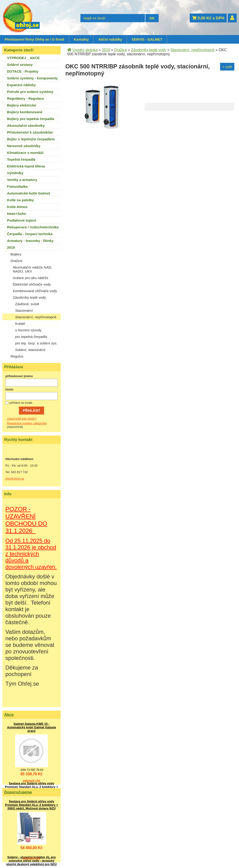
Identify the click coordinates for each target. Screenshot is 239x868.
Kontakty (81, 39)
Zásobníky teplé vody (29, 297)
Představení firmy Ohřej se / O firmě (34, 39)
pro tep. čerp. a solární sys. (36, 343)
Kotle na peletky (20, 200)
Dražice (16, 261)
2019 (11, 247)
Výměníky (15, 173)
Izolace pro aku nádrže (31, 278)
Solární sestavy (20, 65)
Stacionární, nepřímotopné (36, 317)
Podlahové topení (22, 220)
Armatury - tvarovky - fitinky (30, 241)
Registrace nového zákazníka (27, 423)
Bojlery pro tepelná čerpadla (31, 119)
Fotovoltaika (17, 186)
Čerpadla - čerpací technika (30, 234)
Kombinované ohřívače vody (35, 291)
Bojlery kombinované (25, 112)
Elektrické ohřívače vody (32, 284)
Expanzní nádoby (21, 85)
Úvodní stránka (85, 50)
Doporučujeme (18, 792)
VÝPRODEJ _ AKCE (23, 58)
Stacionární (24, 310)
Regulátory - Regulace (25, 98)
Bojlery (16, 254)
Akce (9, 715)
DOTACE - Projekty (23, 71)
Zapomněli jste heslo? (22, 419)
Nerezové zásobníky (24, 146)
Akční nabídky (110, 39)
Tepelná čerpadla (21, 159)
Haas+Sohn (17, 214)
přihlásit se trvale (21, 403)
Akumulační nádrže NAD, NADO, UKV (32, 269)
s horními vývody (28, 330)
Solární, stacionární (30, 350)
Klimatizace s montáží (25, 153)
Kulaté (20, 324)
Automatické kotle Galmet (28, 193)
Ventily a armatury (22, 180)
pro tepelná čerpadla (31, 337)
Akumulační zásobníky (26, 126)
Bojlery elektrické (21, 105)
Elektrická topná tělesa (26, 166)
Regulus (17, 356)
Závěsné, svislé (27, 304)
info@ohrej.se (15, 479)
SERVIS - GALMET (147, 39)
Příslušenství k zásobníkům (30, 132)
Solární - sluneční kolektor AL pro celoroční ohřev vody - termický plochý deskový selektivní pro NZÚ (31, 861)
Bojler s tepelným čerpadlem (31, 139)
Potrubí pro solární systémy (30, 92)
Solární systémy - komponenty (32, 78)
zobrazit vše (32, 781)
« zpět (227, 67)
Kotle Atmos (17, 207)
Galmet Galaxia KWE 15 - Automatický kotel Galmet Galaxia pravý (32, 727)
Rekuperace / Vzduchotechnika (33, 227)
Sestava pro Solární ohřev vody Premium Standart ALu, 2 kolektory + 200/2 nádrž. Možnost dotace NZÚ (31, 787)
